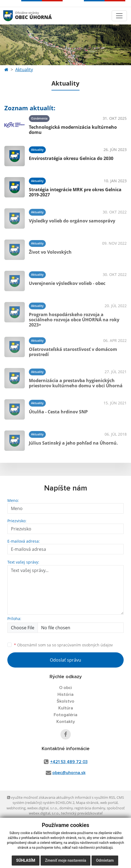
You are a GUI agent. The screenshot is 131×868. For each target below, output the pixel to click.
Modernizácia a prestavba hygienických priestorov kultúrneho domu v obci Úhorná (76, 383)
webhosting (16, 808)
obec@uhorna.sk (69, 773)
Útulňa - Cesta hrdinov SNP (58, 412)
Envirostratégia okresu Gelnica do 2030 (71, 158)
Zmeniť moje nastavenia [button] (65, 860)
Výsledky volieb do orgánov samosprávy (72, 221)
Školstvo (65, 701)
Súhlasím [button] (26, 860)
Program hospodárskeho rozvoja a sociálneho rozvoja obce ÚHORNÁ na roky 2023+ (74, 320)
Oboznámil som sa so (63, 645)
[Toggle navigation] (119, 16)
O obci (65, 688)
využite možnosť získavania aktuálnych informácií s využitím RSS (61, 797)
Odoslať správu (65, 660)
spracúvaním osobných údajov (85, 645)
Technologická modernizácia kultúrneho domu (73, 130)
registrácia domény (90, 808)
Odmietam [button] (105, 860)
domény (66, 808)
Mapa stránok (87, 803)
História (65, 694)
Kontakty (66, 722)
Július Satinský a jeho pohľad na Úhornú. (73, 443)
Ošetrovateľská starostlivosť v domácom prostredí (73, 352)
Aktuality (24, 70)
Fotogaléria (65, 715)
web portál (109, 803)
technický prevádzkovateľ (82, 813)
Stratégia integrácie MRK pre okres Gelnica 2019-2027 (75, 192)
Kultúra (66, 708)
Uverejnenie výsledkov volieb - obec (67, 283)
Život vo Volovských (50, 252)
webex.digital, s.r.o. (42, 808)
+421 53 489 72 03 (69, 762)
